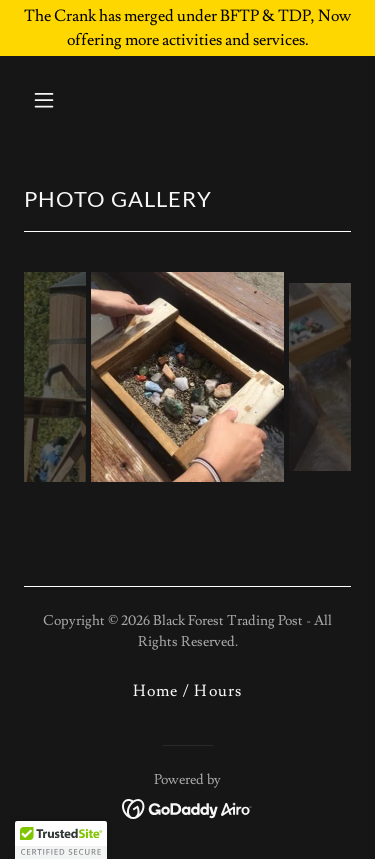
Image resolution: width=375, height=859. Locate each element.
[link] (187, 805)
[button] (61, 100)
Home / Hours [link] (187, 691)
